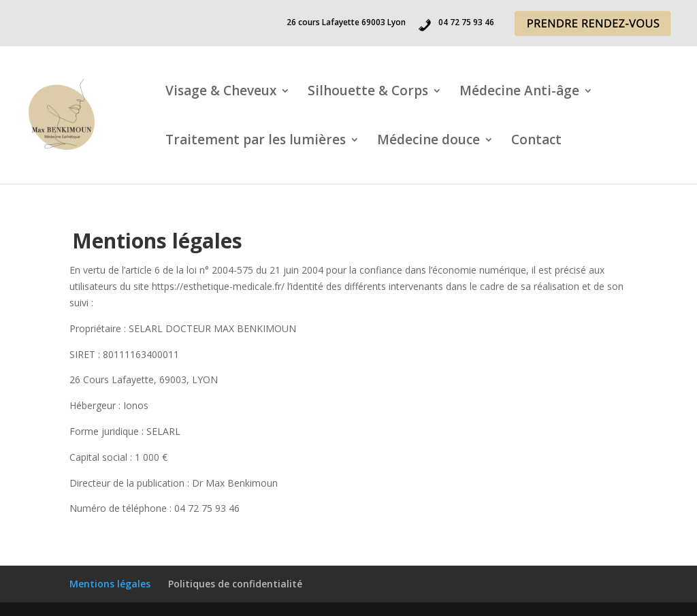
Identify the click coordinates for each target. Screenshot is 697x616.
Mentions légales (110, 584)
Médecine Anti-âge (519, 93)
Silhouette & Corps (368, 93)
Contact (536, 142)
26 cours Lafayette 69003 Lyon (346, 23)
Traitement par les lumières (256, 142)
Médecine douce (428, 142)
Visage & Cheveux (221, 93)
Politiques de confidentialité (235, 584)
